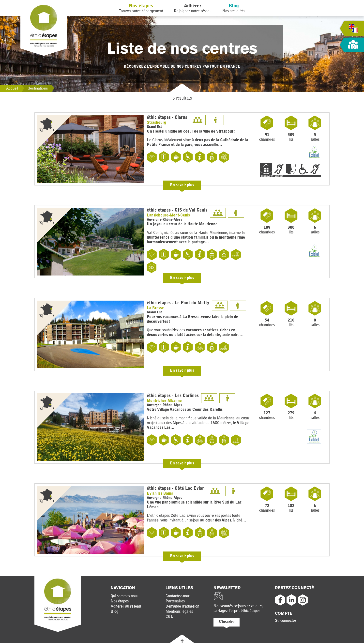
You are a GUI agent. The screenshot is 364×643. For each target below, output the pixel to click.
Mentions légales (179, 612)
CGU (170, 617)
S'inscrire (227, 622)
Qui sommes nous (124, 596)
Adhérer (193, 6)
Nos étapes (141, 6)
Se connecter (286, 621)
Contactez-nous (178, 596)
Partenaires (175, 601)
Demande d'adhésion (182, 607)
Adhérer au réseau (126, 607)
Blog (234, 6)
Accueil (12, 88)
